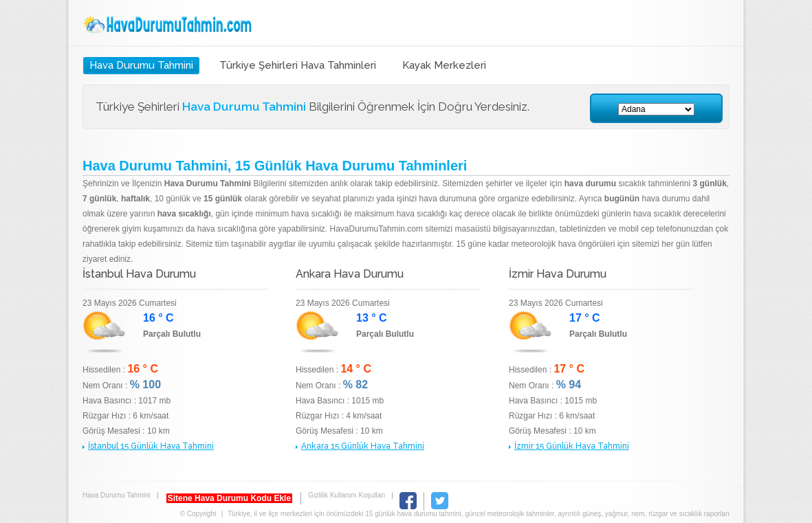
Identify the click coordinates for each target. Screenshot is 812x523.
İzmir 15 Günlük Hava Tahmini (572, 446)
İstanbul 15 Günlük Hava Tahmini (151, 446)
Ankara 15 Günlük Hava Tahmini (363, 446)
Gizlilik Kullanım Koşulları (347, 495)
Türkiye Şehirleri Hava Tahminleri (298, 65)
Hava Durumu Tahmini (169, 25)
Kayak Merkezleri (444, 65)
